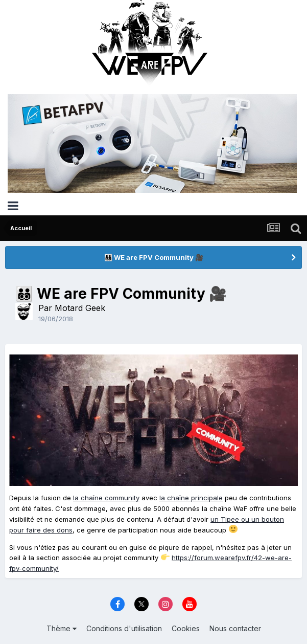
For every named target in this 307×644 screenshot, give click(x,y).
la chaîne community (106, 498)
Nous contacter (235, 628)
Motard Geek (80, 308)
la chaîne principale (191, 498)
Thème (62, 628)
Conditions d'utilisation (124, 628)
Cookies (186, 628)
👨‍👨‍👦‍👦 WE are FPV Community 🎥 (154, 257)
